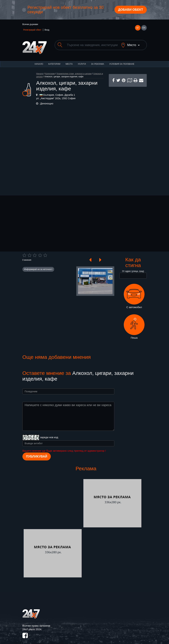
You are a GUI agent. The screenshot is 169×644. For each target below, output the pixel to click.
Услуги (82, 61)
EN (144, 28)
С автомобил (134, 293)
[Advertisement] (128, 136)
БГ (138, 28)
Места (69, 61)
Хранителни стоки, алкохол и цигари (74, 71)
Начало (39, 61)
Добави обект (131, 10)
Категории (54, 61)
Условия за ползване (122, 61)
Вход (47, 30)
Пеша (134, 324)
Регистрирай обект (32, 30)
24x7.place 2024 (32, 626)
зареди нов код (49, 434)
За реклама (97, 61)
